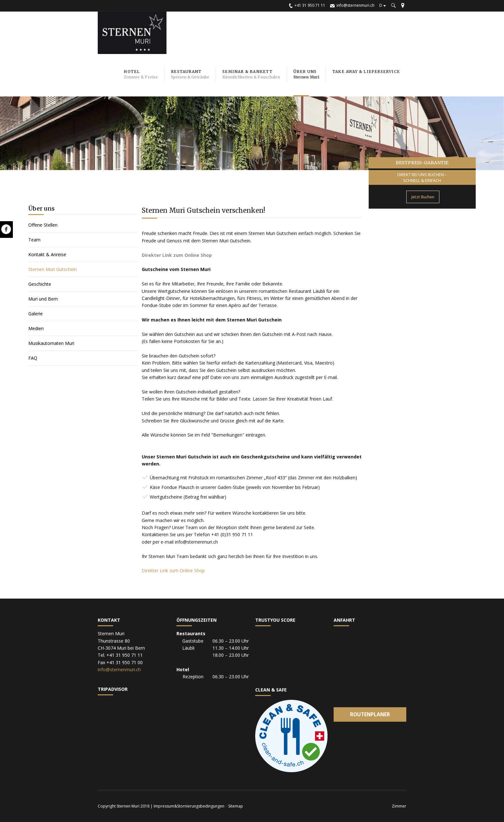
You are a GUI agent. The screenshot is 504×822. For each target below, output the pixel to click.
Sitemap (236, 806)
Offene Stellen (43, 225)
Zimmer (399, 806)
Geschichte (40, 284)
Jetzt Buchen (423, 197)
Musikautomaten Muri (52, 343)
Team (34, 240)
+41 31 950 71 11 (310, 5)
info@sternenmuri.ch (355, 5)
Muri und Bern (43, 299)
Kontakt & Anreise (47, 254)
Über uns (41, 208)
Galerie (36, 314)
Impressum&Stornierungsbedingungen (189, 806)
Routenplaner (370, 714)
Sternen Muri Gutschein (53, 269)
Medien (36, 328)
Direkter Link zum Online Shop (173, 570)
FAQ (33, 358)
